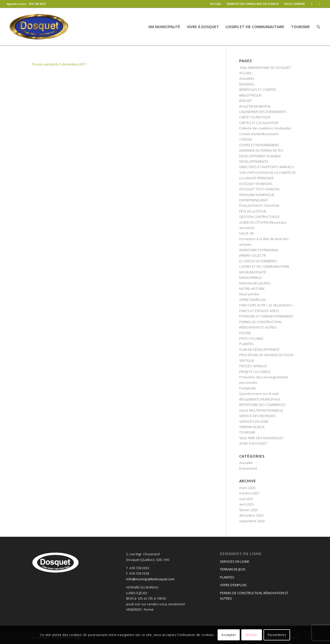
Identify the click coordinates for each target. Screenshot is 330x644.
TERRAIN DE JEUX (252, 427)
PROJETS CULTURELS (255, 372)
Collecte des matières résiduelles (265, 128)
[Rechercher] (318, 27)
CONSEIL (246, 139)
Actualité (246, 463)
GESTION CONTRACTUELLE (259, 217)
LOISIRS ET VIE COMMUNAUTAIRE (264, 266)
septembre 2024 (252, 521)
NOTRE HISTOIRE (252, 289)
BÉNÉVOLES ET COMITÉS (258, 89)
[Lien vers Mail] (319, 4)
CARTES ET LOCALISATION (259, 123)
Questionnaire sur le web (259, 394)
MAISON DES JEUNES (255, 283)
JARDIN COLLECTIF (253, 255)
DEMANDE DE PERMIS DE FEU (261, 150)
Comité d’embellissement (259, 134)
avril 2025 (247, 504)
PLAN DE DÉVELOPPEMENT (259, 349)
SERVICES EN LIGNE (254, 421)
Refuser (252, 635)
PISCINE (245, 333)
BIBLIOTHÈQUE (250, 95)
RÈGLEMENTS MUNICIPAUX (260, 399)
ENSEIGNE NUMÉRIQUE (257, 195)
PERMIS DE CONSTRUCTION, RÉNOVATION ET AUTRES (254, 596)
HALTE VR (246, 233)
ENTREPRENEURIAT (254, 200)
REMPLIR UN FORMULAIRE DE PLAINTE (253, 4)
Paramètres (277, 635)
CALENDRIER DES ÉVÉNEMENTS (263, 112)
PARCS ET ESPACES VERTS (259, 311)
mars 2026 (247, 488)
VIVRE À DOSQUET (253, 443)
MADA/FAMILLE (251, 278)
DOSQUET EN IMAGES (256, 184)
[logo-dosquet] (39, 27)
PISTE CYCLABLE (251, 338)
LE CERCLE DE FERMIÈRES (258, 261)
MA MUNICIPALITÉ (253, 272)
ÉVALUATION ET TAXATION (259, 206)
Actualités (247, 78)
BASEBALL (247, 84)
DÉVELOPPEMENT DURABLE (260, 156)
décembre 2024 (251, 515)
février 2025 (249, 510)
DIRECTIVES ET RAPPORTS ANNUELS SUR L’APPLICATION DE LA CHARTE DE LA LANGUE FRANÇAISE (267, 172)
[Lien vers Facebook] (312, 4)
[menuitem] (216, 4)
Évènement (248, 468)
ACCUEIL (216, 4)
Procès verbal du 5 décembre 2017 (59, 64)
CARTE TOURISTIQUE (255, 117)
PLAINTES (246, 344)
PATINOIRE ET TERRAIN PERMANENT (266, 316)
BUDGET (246, 101)
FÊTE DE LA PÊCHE (253, 211)
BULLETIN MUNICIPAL (255, 106)
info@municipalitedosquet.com (150, 579)
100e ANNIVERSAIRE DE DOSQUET (265, 68)
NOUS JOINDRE (295, 4)
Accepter (229, 635)
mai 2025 (246, 499)
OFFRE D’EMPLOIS (253, 300)
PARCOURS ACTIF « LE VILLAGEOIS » (266, 305)
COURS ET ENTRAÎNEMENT (259, 145)
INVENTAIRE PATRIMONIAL (259, 250)
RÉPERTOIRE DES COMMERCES (263, 405)
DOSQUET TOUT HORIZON (259, 189)
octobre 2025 (249, 493)
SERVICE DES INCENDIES (258, 416)
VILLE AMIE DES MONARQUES (261, 438)
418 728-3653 (37, 4)
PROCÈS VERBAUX (253, 366)
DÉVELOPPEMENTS (254, 161)
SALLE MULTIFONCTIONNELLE (261, 410)
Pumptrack (248, 388)
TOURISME (247, 432)
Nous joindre (249, 294)
